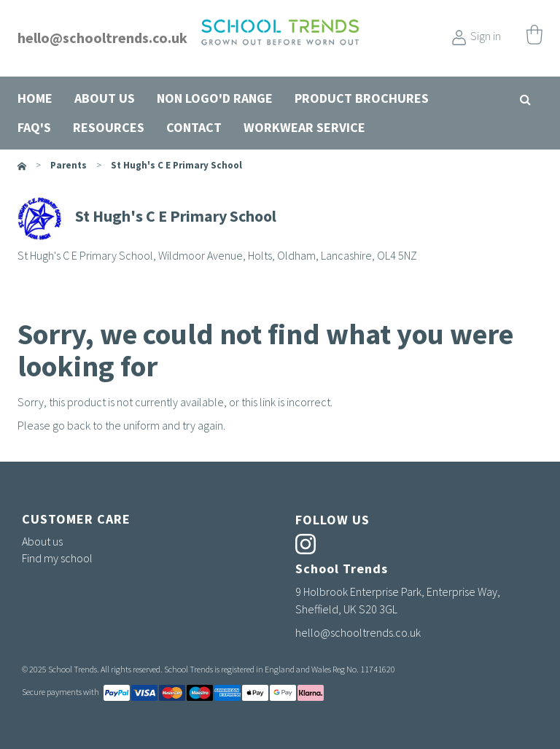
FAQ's (34, 127)
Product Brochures (362, 98)
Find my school (57, 558)
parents (69, 165)
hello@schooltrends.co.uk (102, 38)
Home (35, 98)
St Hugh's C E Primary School (176, 165)
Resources (109, 127)
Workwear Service (304, 127)
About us (105, 98)
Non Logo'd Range (215, 98)
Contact (194, 127)
